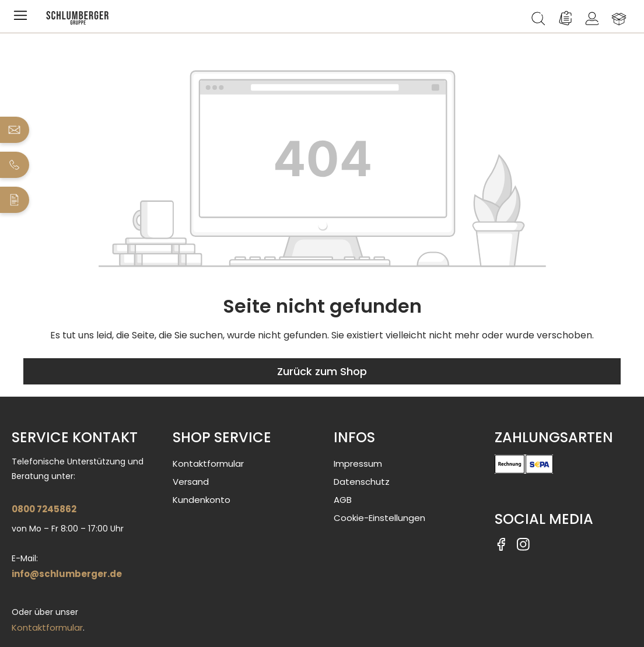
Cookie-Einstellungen (379, 518)
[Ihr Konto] (592, 19)
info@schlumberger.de (67, 574)
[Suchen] (538, 19)
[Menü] (23, 19)
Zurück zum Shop (322, 371)
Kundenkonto (202, 500)
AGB (343, 500)
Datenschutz (362, 482)
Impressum (358, 464)
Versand (191, 482)
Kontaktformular (47, 627)
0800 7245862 (44, 509)
